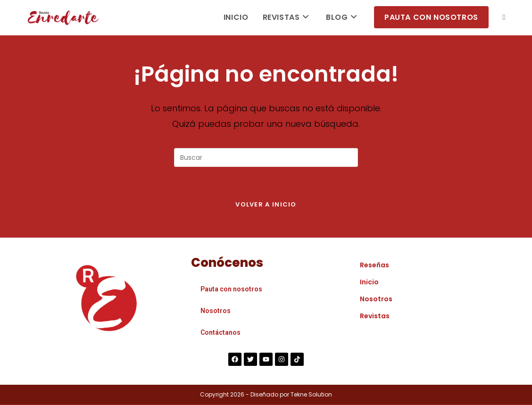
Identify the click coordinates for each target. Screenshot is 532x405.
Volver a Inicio (266, 205)
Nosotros (216, 311)
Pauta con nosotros (231, 289)
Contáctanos (220, 333)
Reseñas (374, 265)
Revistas (375, 316)
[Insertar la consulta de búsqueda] (266, 157)
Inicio (369, 282)
